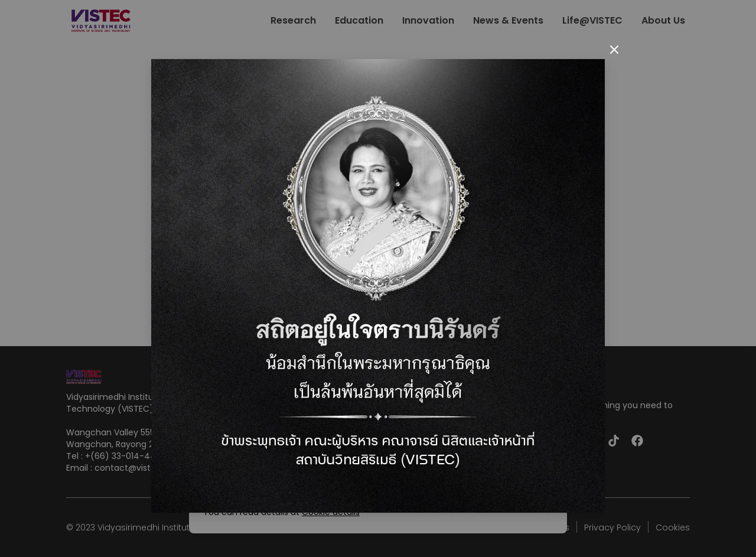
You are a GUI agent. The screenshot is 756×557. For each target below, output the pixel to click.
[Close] (614, 50)
